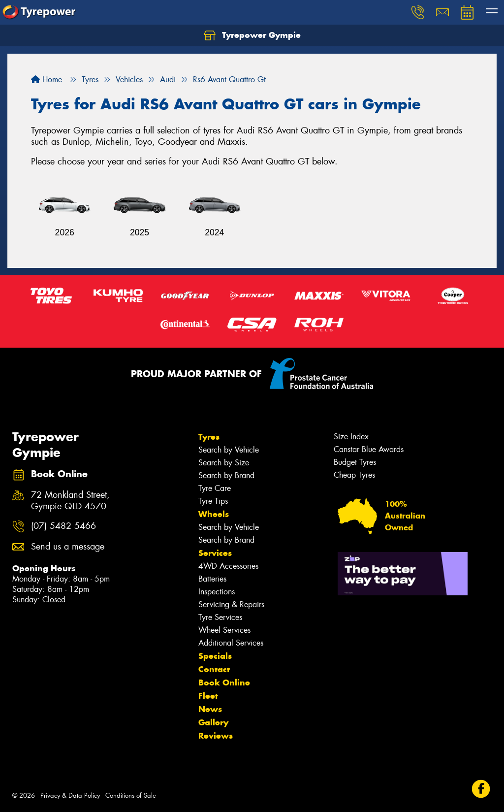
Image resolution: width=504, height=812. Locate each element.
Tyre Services (220, 617)
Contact (214, 669)
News (210, 709)
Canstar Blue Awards (369, 449)
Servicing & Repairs (231, 604)
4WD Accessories (228, 566)
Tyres (209, 437)
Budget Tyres (355, 462)
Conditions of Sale (131, 796)
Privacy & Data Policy (70, 796)
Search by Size (224, 463)
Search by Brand (226, 475)
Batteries (212, 579)
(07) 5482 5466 (63, 526)
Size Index (351, 437)
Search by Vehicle (229, 450)
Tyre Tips (213, 501)
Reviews (216, 736)
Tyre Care (215, 488)
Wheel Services (224, 630)
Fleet (208, 696)
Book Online (224, 682)
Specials (215, 656)
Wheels (214, 514)
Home (47, 80)
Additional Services (231, 643)
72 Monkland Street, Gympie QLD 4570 (70, 501)
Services (215, 553)
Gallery (213, 722)
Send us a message (68, 547)
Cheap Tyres (354, 475)
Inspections (217, 592)
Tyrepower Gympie (252, 35)
